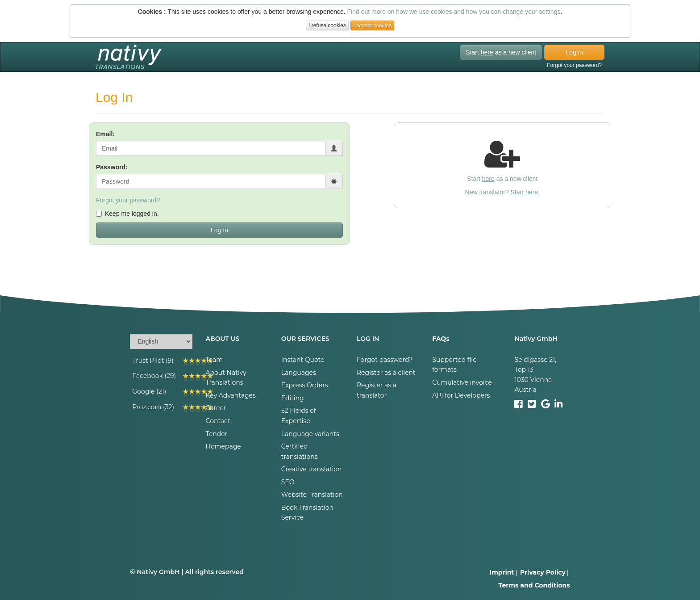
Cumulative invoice (462, 382)
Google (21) (149, 391)
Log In (219, 230)
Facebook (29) (154, 376)
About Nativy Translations (226, 378)
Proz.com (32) (153, 407)
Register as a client (386, 373)
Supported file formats (454, 365)
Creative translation (312, 469)
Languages (299, 373)
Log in (575, 52)
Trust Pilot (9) (153, 361)
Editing (293, 398)
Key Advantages (231, 395)
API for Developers (461, 395)
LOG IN (368, 339)
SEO (288, 482)
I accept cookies (372, 25)
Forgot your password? (574, 65)
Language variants (310, 434)
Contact (218, 421)
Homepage (223, 446)
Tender (217, 434)
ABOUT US (223, 339)
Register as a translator (377, 390)
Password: (112, 167)
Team (215, 360)
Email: (105, 134)
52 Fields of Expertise (299, 415)
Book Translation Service (307, 512)
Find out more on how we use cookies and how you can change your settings (454, 12)
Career (216, 408)
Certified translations (300, 451)
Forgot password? (385, 360)
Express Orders (305, 385)
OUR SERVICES (305, 339)
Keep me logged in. (127, 214)
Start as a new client (501, 52)
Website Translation (312, 495)
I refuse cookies (327, 25)
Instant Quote (303, 360)
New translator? (502, 192)
